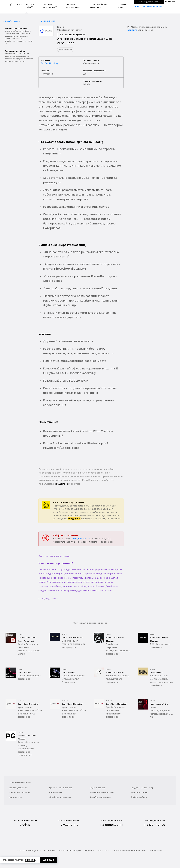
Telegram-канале (82, 539)
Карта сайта (104, 851)
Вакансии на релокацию (73, 6)
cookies (30, 860)
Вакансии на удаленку (50, 6)
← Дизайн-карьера (11, 21)
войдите (132, 30)
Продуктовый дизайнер (142, 788)
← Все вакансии (47, 21)
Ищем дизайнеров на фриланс (99, 6)
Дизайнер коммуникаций (102, 792)
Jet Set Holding (49, 63)
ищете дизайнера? (149, 2)
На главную (50, 851)
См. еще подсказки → (48, 599)
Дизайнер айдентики (100, 797)
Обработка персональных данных (129, 851)
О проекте (89, 851)
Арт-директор (15, 797)
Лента (19, 4)
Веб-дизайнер (56, 792)
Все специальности (18, 788)
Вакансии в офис (30, 6)
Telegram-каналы (123, 6)
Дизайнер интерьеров (60, 797)
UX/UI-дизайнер (98, 788)
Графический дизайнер (61, 788)
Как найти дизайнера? (70, 851)
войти (168, 2)
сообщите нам (62, 484)
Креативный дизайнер (20, 792)
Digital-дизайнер (139, 797)
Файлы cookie (156, 851)
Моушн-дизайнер (139, 792)
